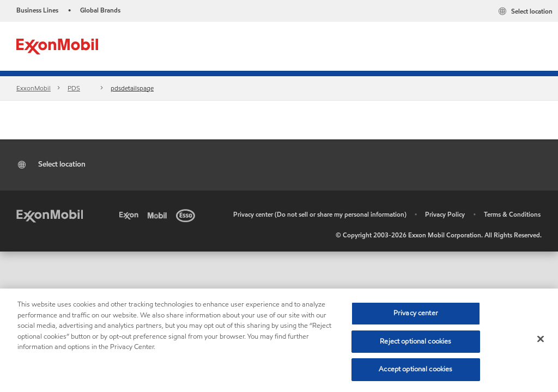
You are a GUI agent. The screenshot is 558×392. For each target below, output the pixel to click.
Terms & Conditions (512, 214)
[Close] (541, 339)
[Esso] (187, 215)
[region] (279, 340)
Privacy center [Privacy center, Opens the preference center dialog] (416, 313)
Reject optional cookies (416, 341)
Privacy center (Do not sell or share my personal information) (320, 214)
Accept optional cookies (416, 369)
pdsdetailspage (132, 88)
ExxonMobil (34, 88)
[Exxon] (131, 215)
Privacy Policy (445, 214)
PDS (74, 88)
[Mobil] (159, 215)
